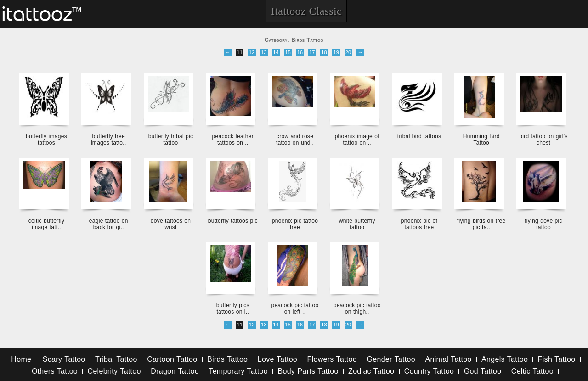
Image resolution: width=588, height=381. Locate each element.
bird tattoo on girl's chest (543, 140)
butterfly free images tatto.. (109, 140)
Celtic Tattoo (532, 371)
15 (288, 52)
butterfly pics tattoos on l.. (233, 308)
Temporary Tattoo (238, 371)
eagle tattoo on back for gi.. (109, 224)
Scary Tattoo (64, 359)
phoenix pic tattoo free (295, 224)
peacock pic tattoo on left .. (295, 308)
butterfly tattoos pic (233, 221)
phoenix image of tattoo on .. (357, 140)
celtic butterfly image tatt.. (47, 224)
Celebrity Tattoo (114, 371)
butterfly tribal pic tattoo (171, 140)
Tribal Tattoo (116, 359)
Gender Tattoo (391, 359)
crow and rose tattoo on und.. (295, 140)
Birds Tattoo (227, 359)
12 (252, 52)
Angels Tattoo (505, 359)
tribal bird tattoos (419, 136)
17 (312, 52)
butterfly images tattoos (46, 140)
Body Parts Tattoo (308, 371)
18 (324, 52)
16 (300, 52)
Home (21, 359)
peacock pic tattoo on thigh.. (357, 308)
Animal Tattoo (449, 359)
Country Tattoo (429, 371)
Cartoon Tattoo (172, 359)
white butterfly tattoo (357, 224)
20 (348, 52)
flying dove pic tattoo (543, 224)
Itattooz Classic (306, 11)
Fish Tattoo (557, 359)
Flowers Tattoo (332, 359)
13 (264, 52)
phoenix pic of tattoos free (419, 224)
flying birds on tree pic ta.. (481, 224)
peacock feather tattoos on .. (233, 140)
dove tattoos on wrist (171, 224)
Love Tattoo (277, 359)
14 (276, 52)
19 (336, 52)
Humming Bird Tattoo (481, 140)
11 (240, 52)
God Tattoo (483, 371)
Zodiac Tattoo (371, 371)
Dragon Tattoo (175, 371)
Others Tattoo (55, 371)
